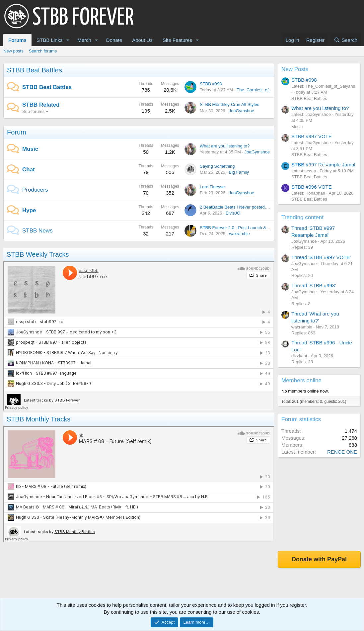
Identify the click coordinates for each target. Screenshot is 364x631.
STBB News (37, 231)
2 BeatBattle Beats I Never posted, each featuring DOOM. (255, 207)
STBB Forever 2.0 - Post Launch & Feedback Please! (251, 228)
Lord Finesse (212, 187)
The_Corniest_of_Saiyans (261, 90)
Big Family (239, 172)
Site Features (177, 40)
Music (30, 149)
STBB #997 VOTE (312, 136)
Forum (17, 132)
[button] (68, 40)
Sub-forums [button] (33, 111)
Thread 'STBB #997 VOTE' (321, 257)
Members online (301, 380)
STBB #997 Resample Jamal (323, 165)
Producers (35, 190)
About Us (142, 40)
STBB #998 (211, 84)
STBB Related (41, 105)
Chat (29, 170)
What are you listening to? (225, 146)
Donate (114, 40)
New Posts (295, 69)
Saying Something (217, 166)
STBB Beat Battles (35, 70)
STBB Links (49, 40)
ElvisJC (233, 213)
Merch (84, 40)
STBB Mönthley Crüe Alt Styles (229, 104)
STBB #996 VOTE (312, 187)
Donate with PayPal (319, 559)
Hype (29, 210)
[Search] (346, 40)
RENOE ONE (342, 452)
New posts (13, 51)
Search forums (43, 51)
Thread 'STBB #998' (314, 285)
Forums (17, 40)
